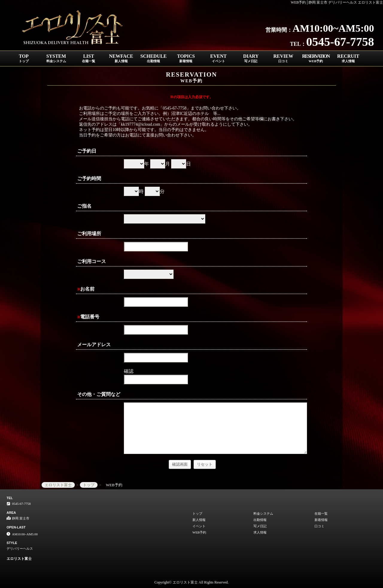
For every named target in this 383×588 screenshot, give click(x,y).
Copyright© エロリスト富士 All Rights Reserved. (191, 582)
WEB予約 (199, 532)
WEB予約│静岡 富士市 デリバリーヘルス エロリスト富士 (337, 2)
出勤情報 (260, 520)
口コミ (319, 526)
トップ (197, 513)
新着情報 (321, 520)
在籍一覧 (321, 513)
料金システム (263, 513)
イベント (199, 526)
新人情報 (199, 520)
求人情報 (260, 532)
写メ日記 (260, 526)
